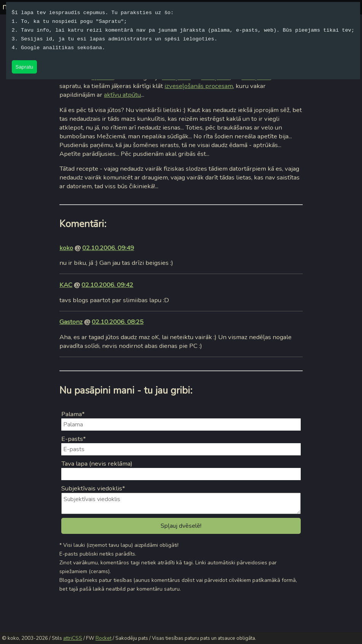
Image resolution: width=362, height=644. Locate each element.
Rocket (104, 638)
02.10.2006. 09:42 (107, 285)
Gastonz (71, 322)
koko (66, 248)
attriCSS (73, 638)
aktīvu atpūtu (122, 95)
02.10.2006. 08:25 (118, 322)
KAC (66, 285)
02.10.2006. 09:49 (108, 248)
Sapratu (25, 67)
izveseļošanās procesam (199, 86)
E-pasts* (74, 439)
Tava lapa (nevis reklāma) (97, 464)
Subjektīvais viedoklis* (93, 488)
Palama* (73, 414)
